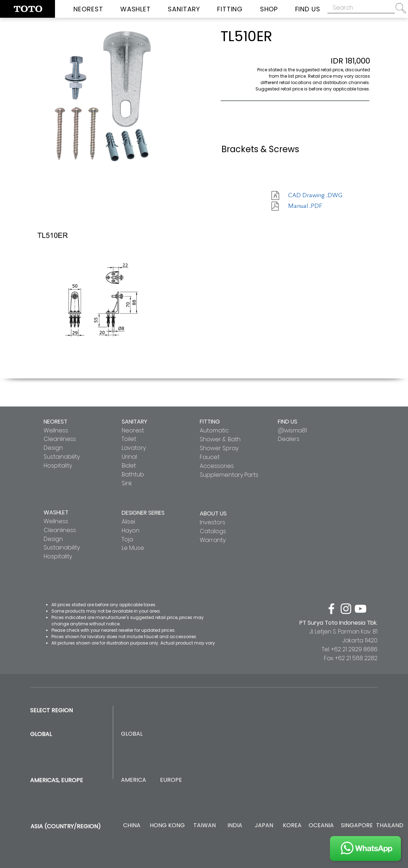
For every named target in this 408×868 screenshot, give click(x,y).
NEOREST (56, 422)
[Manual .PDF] (313, 206)
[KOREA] (292, 826)
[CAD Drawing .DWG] (315, 195)
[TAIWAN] (204, 826)
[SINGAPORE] (357, 826)
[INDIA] (235, 826)
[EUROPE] (171, 780)
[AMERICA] (133, 780)
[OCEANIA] (321, 826)
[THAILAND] (390, 826)
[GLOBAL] (132, 734)
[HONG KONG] (167, 826)
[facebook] (331, 609)
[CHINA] (132, 826)
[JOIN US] (365, 848)
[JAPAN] (264, 826)
